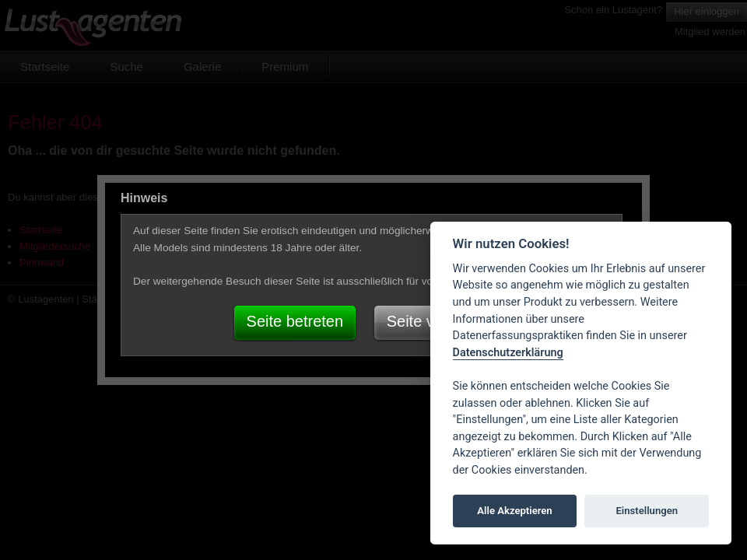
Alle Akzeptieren (514, 511)
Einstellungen (647, 511)
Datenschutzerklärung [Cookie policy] (508, 353)
